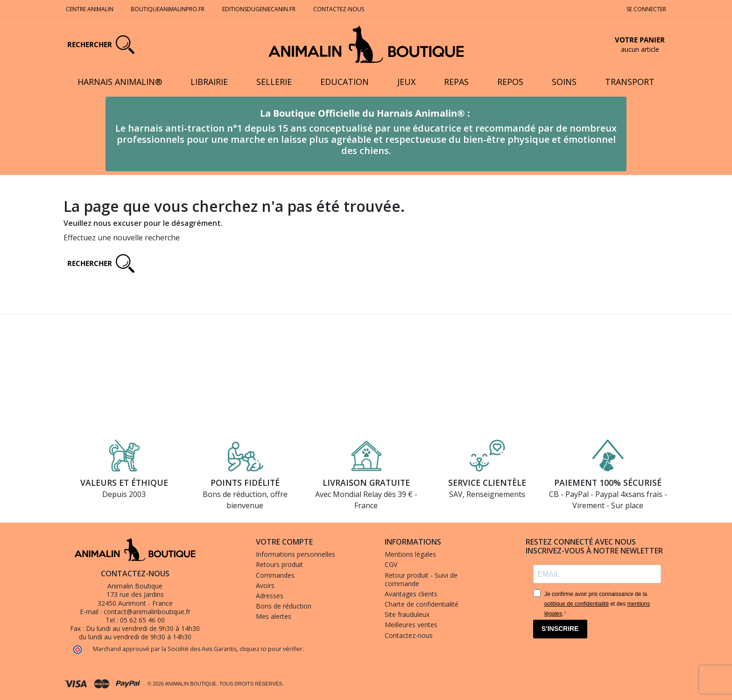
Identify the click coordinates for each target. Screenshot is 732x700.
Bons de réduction (284, 606)
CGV (391, 564)
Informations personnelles (296, 554)
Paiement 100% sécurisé (608, 483)
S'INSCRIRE (560, 629)
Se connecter (646, 9)
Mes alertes (274, 616)
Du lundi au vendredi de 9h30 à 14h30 (143, 628)
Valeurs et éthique (124, 483)
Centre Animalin (90, 9)
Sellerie (274, 82)
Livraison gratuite (366, 483)
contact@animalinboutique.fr (147, 612)
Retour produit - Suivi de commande (421, 579)
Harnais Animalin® (120, 82)
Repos (510, 82)
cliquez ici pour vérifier (271, 649)
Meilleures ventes (411, 625)
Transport (630, 82)
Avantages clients (411, 594)
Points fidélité (245, 483)
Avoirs (265, 585)
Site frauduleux (407, 614)
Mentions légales (410, 554)
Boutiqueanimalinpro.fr (168, 9)
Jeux (406, 82)
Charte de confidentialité (422, 604)
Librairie (209, 82)
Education (345, 82)
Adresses (270, 596)
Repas (456, 82)
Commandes (275, 575)
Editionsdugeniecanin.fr (259, 9)
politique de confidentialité (577, 604)
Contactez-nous (339, 9)
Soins (564, 82)
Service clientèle (487, 483)
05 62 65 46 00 (142, 620)
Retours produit (279, 564)
